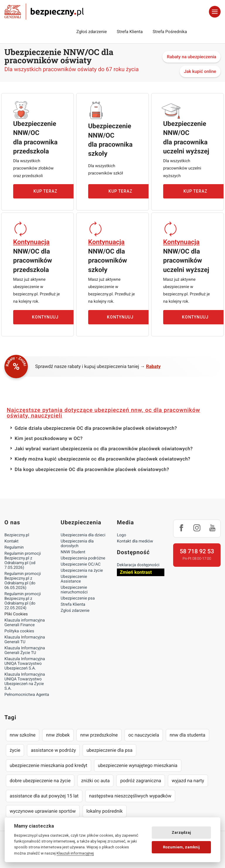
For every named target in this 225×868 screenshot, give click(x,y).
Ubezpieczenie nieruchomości (74, 590)
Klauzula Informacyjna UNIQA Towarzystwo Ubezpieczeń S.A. (25, 664)
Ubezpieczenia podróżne (83, 558)
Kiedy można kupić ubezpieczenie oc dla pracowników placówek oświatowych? (103, 459)
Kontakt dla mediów (135, 541)
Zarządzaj (181, 832)
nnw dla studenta (187, 735)
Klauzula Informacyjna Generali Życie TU (25, 650)
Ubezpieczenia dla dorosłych (77, 544)
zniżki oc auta (96, 781)
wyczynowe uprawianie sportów (43, 811)
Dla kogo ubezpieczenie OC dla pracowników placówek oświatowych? (92, 469)
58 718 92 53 (197, 551)
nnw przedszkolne (99, 735)
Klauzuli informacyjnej (75, 853)
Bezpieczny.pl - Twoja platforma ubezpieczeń (44, 12)
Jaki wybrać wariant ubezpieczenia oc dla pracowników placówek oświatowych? (104, 449)
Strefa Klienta (130, 32)
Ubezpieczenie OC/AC (81, 564)
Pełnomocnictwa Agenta (27, 695)
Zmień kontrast (136, 572)
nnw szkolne (23, 735)
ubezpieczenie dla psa (109, 750)
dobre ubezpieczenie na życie (40, 781)
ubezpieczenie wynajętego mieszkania (138, 765)
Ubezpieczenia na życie (82, 571)
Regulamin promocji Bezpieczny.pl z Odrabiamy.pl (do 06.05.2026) (23, 581)
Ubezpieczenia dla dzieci (83, 535)
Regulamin (14, 547)
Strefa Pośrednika (170, 32)
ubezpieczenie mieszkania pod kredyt (48, 765)
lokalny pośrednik (105, 811)
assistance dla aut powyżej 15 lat (44, 796)
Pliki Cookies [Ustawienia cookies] (16, 614)
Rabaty (154, 366)
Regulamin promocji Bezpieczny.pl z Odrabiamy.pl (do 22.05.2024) (23, 601)
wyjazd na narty (188, 781)
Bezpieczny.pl (17, 535)
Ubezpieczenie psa (78, 598)
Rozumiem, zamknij (181, 847)
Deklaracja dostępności (138, 565)
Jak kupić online (200, 71)
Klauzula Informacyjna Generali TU (25, 640)
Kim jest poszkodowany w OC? (49, 438)
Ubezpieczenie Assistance (74, 579)
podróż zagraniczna (140, 781)
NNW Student (73, 552)
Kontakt (11, 541)
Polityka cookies (19, 631)
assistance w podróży (53, 750)
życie (15, 750)
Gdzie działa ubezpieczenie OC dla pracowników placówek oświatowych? (96, 428)
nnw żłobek (58, 735)
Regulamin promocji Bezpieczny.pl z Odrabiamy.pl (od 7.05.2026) (23, 561)
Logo (121, 535)
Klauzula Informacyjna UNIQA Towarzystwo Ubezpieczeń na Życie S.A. (25, 682)
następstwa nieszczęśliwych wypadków (130, 796)
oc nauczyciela (144, 735)
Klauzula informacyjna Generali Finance (25, 623)
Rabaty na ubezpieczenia (191, 57)
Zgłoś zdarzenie (91, 32)
